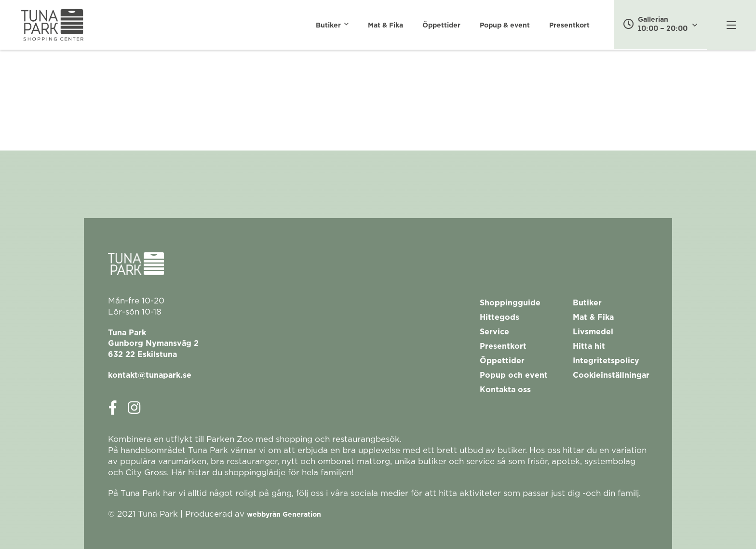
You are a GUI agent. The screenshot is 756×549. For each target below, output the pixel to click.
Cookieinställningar (611, 375)
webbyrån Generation (284, 515)
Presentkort (569, 26)
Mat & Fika (385, 26)
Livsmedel (593, 332)
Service (494, 332)
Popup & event (505, 26)
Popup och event (514, 375)
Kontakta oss (505, 390)
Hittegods (499, 317)
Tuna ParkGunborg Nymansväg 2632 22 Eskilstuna (153, 344)
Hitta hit (589, 346)
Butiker (328, 26)
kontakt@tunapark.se (150, 375)
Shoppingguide (510, 303)
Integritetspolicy (606, 361)
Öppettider (441, 26)
